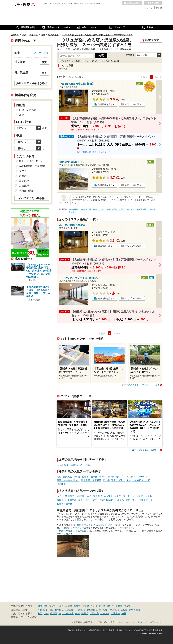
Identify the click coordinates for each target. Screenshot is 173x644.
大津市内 (115, 613)
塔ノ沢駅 (131, 209)
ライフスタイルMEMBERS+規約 (138, 630)
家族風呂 (61, 500)
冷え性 (77, 477)
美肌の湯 (72, 500)
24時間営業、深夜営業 (32, 166)
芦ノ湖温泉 (86, 465)
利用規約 (118, 630)
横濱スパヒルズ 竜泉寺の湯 (73, 531)
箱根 (51, 610)
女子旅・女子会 (144, 496)
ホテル (103, 477)
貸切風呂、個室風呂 (91, 480)
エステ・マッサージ (137, 477)
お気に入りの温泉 (132, 3)
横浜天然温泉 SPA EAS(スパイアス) (95, 525)
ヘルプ (143, 622)
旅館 (129, 480)
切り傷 (106, 480)
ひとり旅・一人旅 (141, 480)
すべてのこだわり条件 (32, 198)
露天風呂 (67, 477)
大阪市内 (94, 613)
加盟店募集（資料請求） (83, 622)
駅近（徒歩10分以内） (68, 480)
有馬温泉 (59, 610)
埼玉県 (52, 606)
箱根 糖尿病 (74, 209)
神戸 (124, 613)
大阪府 (94, 606)
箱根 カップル (99, 209)
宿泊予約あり (112, 61)
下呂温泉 (80, 610)
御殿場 (85, 613)
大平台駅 (152, 209)
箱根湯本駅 (141, 209)
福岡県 (127, 606)
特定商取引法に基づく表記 (101, 630)
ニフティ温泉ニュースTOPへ (146, 450)
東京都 (85, 606)
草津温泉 (43, 610)
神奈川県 (43, 606)
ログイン (149, 8)
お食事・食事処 (90, 477)
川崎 (46, 613)
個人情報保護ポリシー (78, 630)
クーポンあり (93, 61)
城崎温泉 (70, 610)
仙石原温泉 (62, 465)
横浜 (40, 613)
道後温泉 (104, 610)
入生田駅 (73, 212)
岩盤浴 (23, 176)
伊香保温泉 (92, 610)
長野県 (110, 606)
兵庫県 (69, 606)
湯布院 (124, 610)
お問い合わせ (156, 622)
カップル (120, 477)
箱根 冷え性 (86, 209)
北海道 (102, 606)
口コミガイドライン (127, 622)
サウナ (111, 477)
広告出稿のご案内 (106, 622)
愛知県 (119, 606)
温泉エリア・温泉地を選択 (32, 83)
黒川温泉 (114, 610)
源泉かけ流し (118, 480)
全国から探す (41, 53)
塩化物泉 (61, 484)
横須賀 (54, 613)
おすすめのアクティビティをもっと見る (141, 385)
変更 (44, 62)
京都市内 (105, 613)
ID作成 (159, 8)
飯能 (78, 613)
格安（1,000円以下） (142, 500)
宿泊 (59, 477)
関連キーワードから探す (24, 617)
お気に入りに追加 (133, 104)
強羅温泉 (74, 465)
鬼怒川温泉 (134, 610)
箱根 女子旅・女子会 (116, 209)
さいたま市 (68, 613)
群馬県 (77, 606)
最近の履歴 (153, 3)
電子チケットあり (71, 61)
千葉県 (60, 606)
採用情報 (159, 630)
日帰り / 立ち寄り (29, 110)
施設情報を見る (105, 104)
